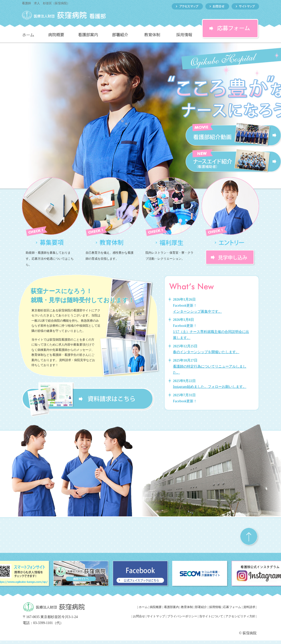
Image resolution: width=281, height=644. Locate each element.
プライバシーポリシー (182, 616)
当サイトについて (211, 616)
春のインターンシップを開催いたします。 (206, 352)
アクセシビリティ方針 (241, 616)
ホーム (143, 607)
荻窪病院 (250, 633)
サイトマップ (156, 616)
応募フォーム (232, 607)
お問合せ (139, 616)
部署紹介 (201, 607)
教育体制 (187, 607)
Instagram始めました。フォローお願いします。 (210, 387)
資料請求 (249, 607)
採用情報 (215, 607)
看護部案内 (171, 607)
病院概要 (156, 607)
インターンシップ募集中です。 (197, 312)
